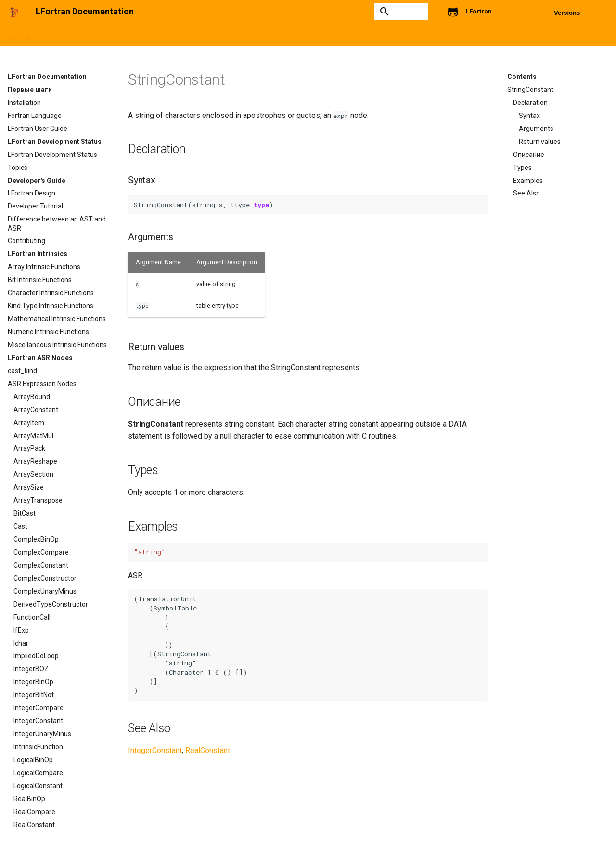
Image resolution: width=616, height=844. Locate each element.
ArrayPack (29, 448)
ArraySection (33, 474)
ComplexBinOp (36, 539)
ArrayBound (32, 397)
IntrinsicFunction (38, 747)
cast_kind (22, 371)
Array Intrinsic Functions (44, 267)
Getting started (69, 35)
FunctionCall (32, 617)
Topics (18, 168)
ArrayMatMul (33, 436)
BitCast (25, 513)
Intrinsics (289, 35)
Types (522, 168)
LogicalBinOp (33, 760)
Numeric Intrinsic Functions (48, 332)
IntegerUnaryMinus (42, 734)
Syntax (529, 116)
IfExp (21, 630)
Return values (540, 142)
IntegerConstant (38, 721)
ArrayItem (29, 423)
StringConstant (530, 90)
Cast (20, 526)
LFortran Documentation (47, 77)
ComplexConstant (41, 565)
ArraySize (29, 487)
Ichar (21, 643)
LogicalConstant (38, 786)
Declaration (530, 103)
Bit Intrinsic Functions (40, 280)
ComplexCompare (41, 552)
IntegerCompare (38, 708)
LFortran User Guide (38, 129)
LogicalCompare (38, 773)
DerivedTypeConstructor (51, 604)
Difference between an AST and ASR (57, 223)
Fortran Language (35, 116)
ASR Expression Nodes (350, 35)
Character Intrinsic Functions (51, 293)
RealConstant (34, 825)
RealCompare (34, 812)
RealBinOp (29, 799)
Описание (529, 155)
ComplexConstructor (45, 578)
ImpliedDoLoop (36, 656)
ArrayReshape (35, 461)
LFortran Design (32, 193)
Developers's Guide (235, 35)
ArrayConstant (36, 410)
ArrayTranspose (38, 500)
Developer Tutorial (35, 206)
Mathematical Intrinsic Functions (57, 319)
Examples (528, 181)
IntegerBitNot (34, 695)
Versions (567, 13)
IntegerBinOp (33, 682)
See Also (526, 193)
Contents (522, 77)
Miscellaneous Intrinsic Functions (57, 345)
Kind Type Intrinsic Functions (51, 306)
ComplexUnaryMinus (45, 591)
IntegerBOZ (31, 669)
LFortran (20, 35)
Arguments (536, 129)
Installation (24, 103)
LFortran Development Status (149, 35)
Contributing (26, 241)
